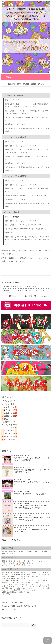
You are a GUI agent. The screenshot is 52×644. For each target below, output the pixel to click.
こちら (18, 565)
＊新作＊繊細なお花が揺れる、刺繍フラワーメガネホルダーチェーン (26, 472)
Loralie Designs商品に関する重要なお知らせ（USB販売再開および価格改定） (26, 508)
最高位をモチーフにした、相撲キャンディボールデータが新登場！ (26, 460)
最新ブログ (7, 451)
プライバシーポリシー (11, 610)
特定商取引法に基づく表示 (13, 602)
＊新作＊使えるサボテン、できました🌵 (20, 287)
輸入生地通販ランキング (11, 618)
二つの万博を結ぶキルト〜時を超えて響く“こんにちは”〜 (27, 296)
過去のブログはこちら (11, 540)
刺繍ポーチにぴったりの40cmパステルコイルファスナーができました (27, 291)
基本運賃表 (15, 217)
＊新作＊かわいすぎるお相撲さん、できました (26, 484)
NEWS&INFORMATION (12, 282)
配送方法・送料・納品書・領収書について (19, 606)
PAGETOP (47, 640)
